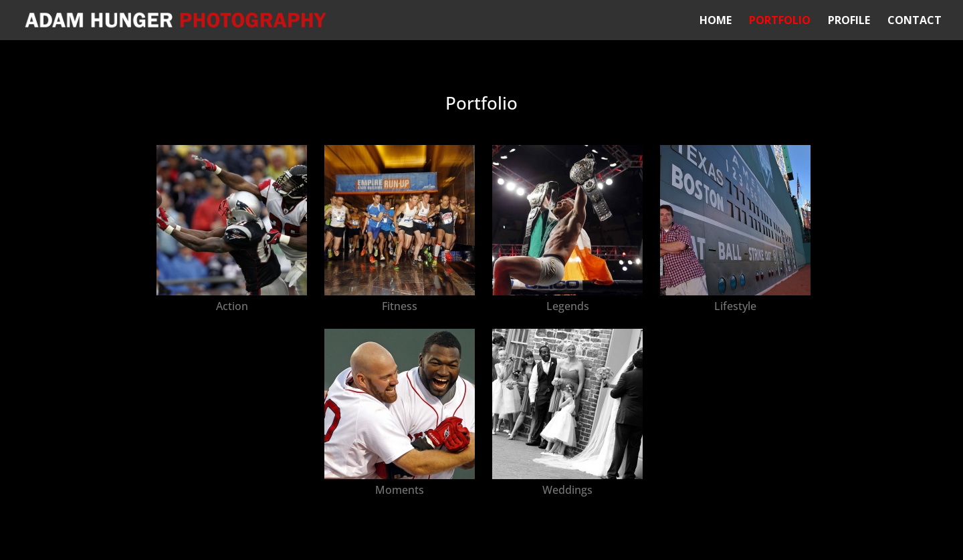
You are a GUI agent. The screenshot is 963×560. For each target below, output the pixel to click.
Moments (400, 490)
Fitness (400, 306)
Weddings (567, 490)
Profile (849, 21)
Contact (915, 21)
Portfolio (780, 21)
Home (716, 21)
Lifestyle (735, 306)
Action (232, 306)
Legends (568, 306)
